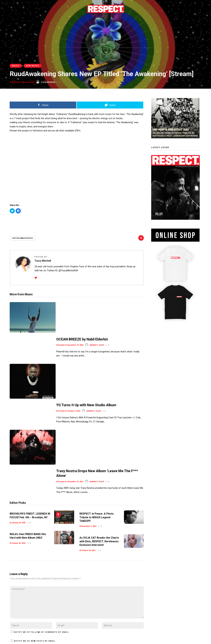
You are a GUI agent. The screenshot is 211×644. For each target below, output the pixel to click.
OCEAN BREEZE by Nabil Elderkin (82, 306)
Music (16, 66)
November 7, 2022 (88, 441)
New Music (33, 66)
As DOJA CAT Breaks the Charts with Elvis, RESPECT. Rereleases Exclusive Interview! (99, 456)
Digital (21, 9)
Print (12, 9)
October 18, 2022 (87, 465)
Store (31, 9)
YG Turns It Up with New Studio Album (86, 341)
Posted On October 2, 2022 (68, 347)
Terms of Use (17, 621)
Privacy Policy (34, 621)
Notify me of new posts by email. (35, 556)
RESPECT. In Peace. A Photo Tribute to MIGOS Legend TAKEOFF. (97, 432)
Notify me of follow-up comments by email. (42, 547)
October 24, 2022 (18, 458)
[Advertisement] (77, 221)
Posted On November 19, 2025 (70, 312)
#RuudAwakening (23, 238)
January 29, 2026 (18, 438)
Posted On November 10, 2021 (70, 391)
